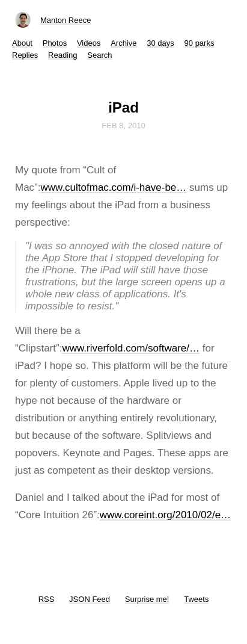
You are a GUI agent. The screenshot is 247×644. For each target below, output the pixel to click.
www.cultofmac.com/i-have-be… (114, 187)
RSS (47, 599)
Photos (55, 43)
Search (99, 55)
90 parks (200, 43)
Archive (124, 43)
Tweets (196, 599)
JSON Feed (90, 599)
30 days (160, 43)
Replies (25, 55)
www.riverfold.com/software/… (131, 348)
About (22, 43)
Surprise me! (147, 599)
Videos (89, 43)
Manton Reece (66, 20)
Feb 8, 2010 (123, 125)
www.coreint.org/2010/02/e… (165, 515)
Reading (63, 55)
